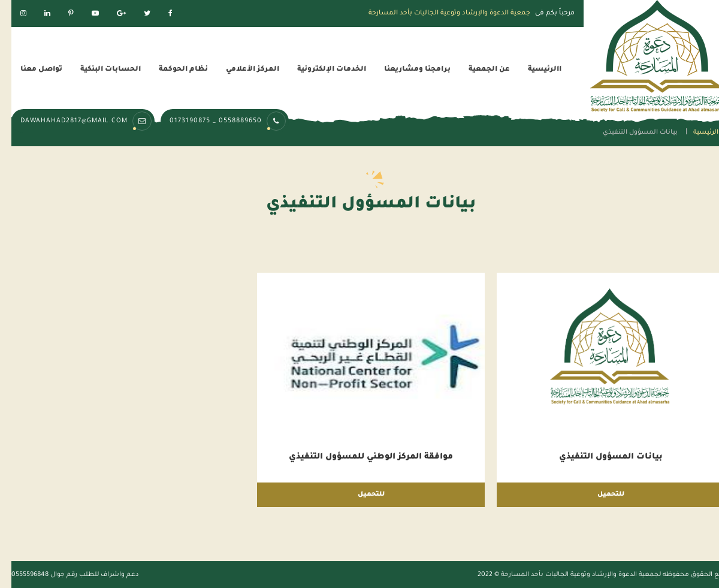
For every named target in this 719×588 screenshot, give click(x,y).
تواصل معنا (30, 70)
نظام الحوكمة (172, 70)
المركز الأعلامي (241, 70)
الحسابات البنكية (99, 70)
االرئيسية (533, 70)
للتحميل (599, 494)
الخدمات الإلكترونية (320, 70)
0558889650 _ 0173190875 (217, 121)
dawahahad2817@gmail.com (75, 121)
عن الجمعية (478, 70)
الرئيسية (694, 132)
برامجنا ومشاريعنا (406, 70)
